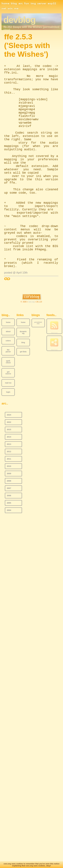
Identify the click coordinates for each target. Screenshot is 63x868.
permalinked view (38, 323)
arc (21, 4)
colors (8, 341)
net (4, 9)
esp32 (52, 4)
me (16, 9)
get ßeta (23, 352)
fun (27, 4)
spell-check (8, 362)
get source (8, 373)
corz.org (31, 302)
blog (14, 4)
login (8, 392)
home (5, 4)
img (33, 4)
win (10, 9)
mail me (8, 383)
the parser (8, 351)
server (42, 4)
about (8, 332)
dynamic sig (23, 332)
